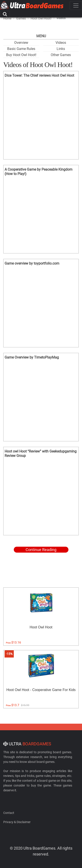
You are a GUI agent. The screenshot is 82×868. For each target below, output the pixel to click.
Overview (21, 43)
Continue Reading (41, 550)
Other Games (61, 55)
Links (61, 49)
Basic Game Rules (21, 49)
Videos (61, 43)
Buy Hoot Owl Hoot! (21, 55)
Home (7, 18)
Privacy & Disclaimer (17, 822)
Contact (9, 813)
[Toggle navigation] (76, 5)
